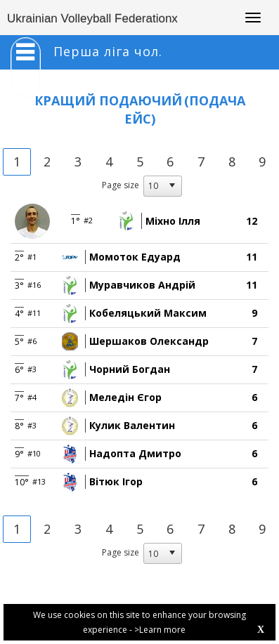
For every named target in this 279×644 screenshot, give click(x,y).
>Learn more (160, 630)
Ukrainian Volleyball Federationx (92, 19)
